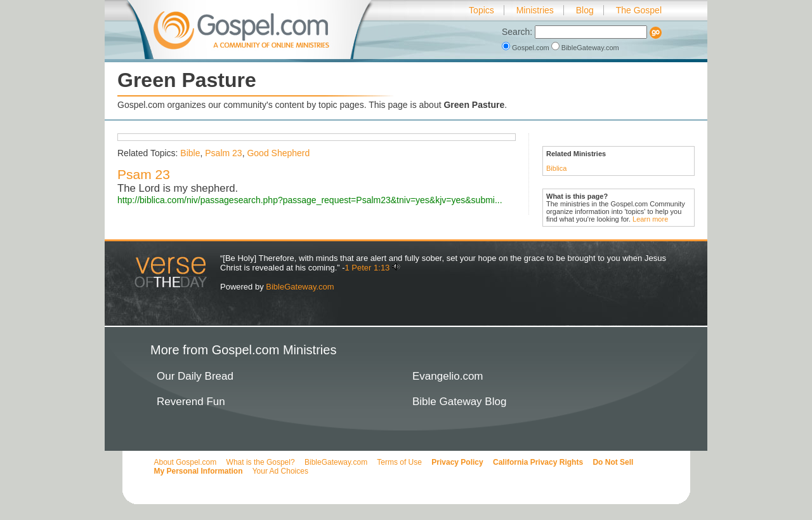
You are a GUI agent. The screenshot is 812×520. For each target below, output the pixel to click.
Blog (585, 10)
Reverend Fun (191, 402)
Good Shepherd (278, 153)
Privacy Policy (457, 462)
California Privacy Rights (538, 462)
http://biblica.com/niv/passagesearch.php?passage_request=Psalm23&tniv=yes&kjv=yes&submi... (310, 200)
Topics (481, 10)
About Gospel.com (186, 462)
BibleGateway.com (585, 48)
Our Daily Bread (195, 376)
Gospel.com (527, 48)
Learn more (650, 219)
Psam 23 (144, 174)
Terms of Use (399, 462)
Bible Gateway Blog (459, 402)
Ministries (535, 10)
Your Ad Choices (280, 471)
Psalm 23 (223, 153)
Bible (190, 153)
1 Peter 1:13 (368, 268)
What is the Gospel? (261, 462)
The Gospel (639, 10)
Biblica (556, 168)
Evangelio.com (448, 376)
